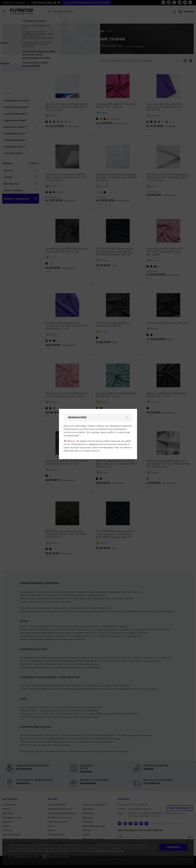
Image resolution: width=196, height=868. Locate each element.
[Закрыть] (126, 417)
